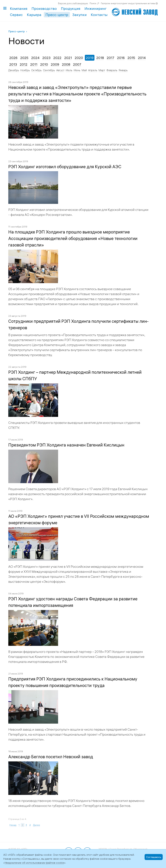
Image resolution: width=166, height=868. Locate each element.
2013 (13, 64)
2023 (46, 58)
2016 (121, 58)
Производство (44, 8)
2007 (77, 64)
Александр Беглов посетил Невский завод (51, 757)
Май (84, 70)
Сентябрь (49, 70)
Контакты (99, 15)
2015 (131, 58)
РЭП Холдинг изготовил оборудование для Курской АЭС (65, 167)
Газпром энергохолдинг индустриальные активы (128, 3)
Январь (123, 70)
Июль (69, 70)
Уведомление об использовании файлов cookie (34, 863)
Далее (37, 825)
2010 (44, 64)
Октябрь (36, 70)
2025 (24, 58)
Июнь (77, 70)
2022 (57, 58)
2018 (100, 58)
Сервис (16, 15)
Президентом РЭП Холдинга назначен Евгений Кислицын (66, 445)
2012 (24, 64)
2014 (142, 58)
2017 (110, 58)
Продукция (71, 8)
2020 (79, 58)
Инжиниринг (96, 8)
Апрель (93, 70)
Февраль (112, 70)
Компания (19, 8)
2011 (34, 64)
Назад (13, 825)
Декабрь (14, 70)
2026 (13, 58)
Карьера (34, 15)
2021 (68, 58)
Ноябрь (25, 70)
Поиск (93, 3)
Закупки (80, 15)
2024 (35, 58)
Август (60, 70)
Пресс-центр (57, 15)
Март (102, 70)
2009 (55, 64)
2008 (66, 64)
